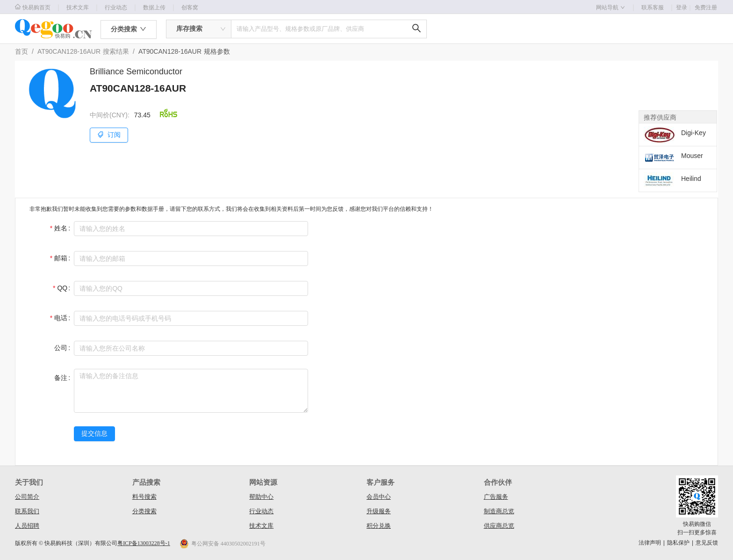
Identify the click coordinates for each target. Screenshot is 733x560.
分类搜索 (144, 511)
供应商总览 (499, 526)
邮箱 (61, 258)
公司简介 (27, 497)
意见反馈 (707, 543)
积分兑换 (379, 526)
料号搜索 (144, 497)
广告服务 (496, 497)
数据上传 (154, 7)
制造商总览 (499, 511)
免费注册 (706, 7)
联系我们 (27, 511)
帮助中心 (261, 497)
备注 (61, 378)
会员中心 (379, 497)
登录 (684, 7)
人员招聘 (27, 526)
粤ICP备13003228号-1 (144, 543)
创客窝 (190, 7)
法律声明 (650, 543)
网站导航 (611, 7)
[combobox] (199, 29)
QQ (62, 288)
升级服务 (379, 511)
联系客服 (653, 7)
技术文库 (78, 7)
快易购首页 (33, 7)
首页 (22, 51)
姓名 (61, 228)
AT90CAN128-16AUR (69, 51)
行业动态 (116, 7)
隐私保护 (678, 543)
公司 (61, 348)
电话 (61, 318)
